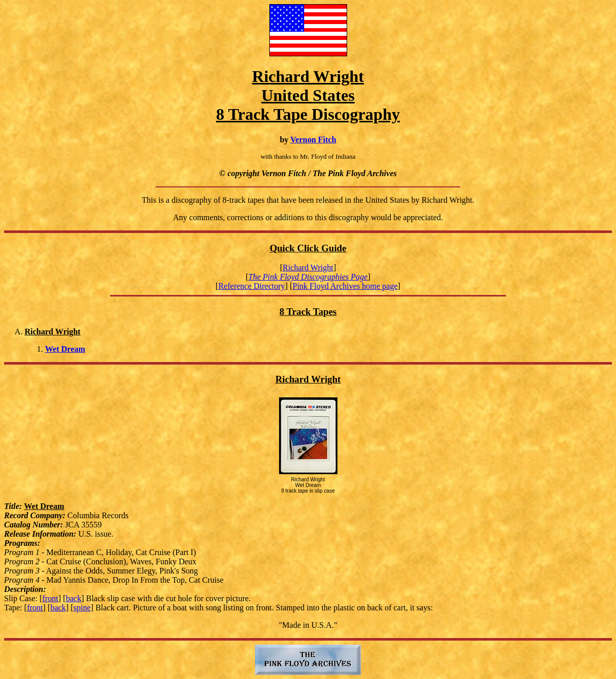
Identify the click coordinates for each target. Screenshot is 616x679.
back (73, 598)
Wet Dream (65, 349)
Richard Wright (308, 268)
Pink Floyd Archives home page (345, 286)
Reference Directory (251, 286)
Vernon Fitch (313, 140)
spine (82, 608)
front (50, 598)
